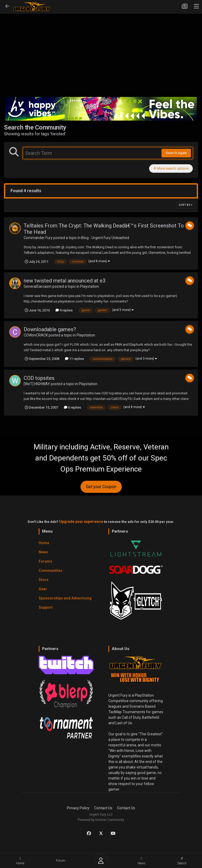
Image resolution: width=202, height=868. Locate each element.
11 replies (74, 359)
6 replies (72, 407)
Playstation (90, 286)
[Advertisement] (101, 57)
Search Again (176, 153)
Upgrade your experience (81, 522)
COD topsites (39, 378)
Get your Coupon (101, 487)
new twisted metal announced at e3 (65, 281)
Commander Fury (38, 238)
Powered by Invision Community (101, 820)
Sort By (185, 205)
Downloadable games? (50, 329)
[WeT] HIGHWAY (37, 384)
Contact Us (103, 808)
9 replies (64, 310)
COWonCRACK (36, 335)
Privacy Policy (78, 808)
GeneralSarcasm (38, 286)
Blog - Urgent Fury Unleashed (105, 238)
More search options (171, 168)
